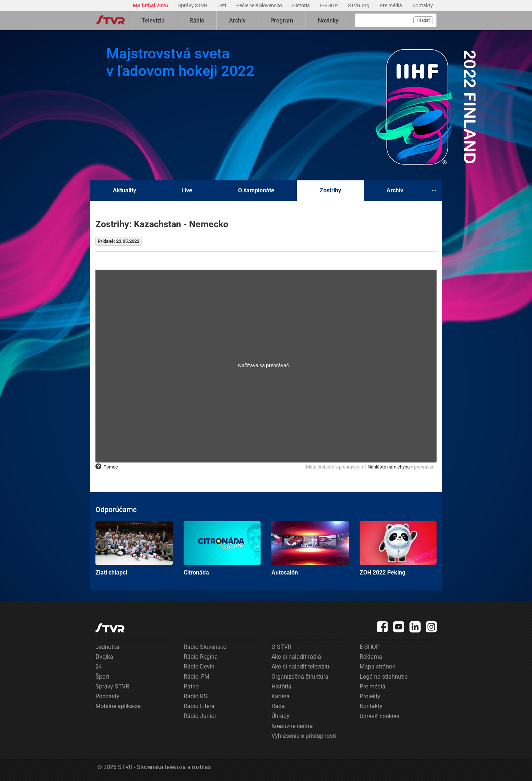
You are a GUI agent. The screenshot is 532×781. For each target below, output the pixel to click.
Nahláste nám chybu (389, 467)
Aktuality (124, 190)
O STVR (281, 647)
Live (187, 190)
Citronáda (222, 549)
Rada (278, 706)
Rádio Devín (199, 666)
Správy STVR (193, 5)
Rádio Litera (199, 706)
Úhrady (281, 716)
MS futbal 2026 (151, 5)
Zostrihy (330, 190)
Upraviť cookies (379, 716)
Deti (222, 5)
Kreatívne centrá (292, 726)
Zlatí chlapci (134, 549)
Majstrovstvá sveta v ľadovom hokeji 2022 (180, 62)
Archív (237, 21)
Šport (102, 677)
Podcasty (107, 696)
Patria (191, 686)
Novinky (328, 21)
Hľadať (423, 20)
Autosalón (310, 549)
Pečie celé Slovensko (260, 5)
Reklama (371, 657)
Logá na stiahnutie (384, 677)
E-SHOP (330, 5)
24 (99, 666)
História (302, 5)
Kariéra (281, 696)
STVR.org (359, 5)
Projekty (370, 696)
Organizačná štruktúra (300, 677)
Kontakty (423, 5)
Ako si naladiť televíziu (300, 666)
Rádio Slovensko (205, 647)
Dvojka (104, 657)
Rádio (197, 21)
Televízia (153, 21)
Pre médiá (391, 5)
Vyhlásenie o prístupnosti (304, 736)
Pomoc (107, 467)
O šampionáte (256, 190)
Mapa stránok (377, 666)
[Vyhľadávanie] (396, 20)
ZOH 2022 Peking (398, 549)
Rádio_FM (197, 677)
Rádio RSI (196, 696)
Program (282, 21)
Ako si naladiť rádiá (296, 657)
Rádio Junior (200, 716)
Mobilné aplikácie (118, 706)
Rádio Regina (201, 657)
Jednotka (107, 647)
